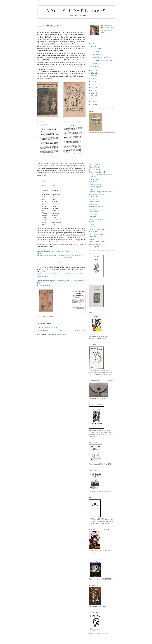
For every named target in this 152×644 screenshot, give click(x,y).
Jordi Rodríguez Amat (96, 234)
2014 (93, 87)
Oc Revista (93, 237)
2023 (93, 70)
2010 (93, 99)
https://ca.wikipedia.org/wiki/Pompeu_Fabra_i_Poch (53, 251)
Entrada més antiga (79, 330)
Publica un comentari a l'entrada (47, 327)
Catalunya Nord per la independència (101, 192)
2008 (93, 105)
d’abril (95, 46)
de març (96, 64)
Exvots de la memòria (96, 219)
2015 (93, 85)
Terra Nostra (93, 232)
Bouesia (92, 224)
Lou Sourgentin (94, 247)
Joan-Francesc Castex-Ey (97, 172)
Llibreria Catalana (95, 197)
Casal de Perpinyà (95, 187)
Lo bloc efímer (94, 209)
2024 (93, 44)
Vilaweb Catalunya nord (97, 194)
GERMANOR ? (97, 54)
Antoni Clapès (94, 214)
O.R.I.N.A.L (93, 227)
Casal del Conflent (95, 184)
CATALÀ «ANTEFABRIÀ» (48, 26)
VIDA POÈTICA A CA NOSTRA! (103, 60)
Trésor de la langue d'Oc (97, 244)
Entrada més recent (43, 330)
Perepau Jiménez (95, 202)
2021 (93, 76)
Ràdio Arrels (93, 189)
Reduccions (93, 217)
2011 (93, 96)
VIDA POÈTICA (98, 52)
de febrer (96, 67)
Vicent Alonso (93, 212)
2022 (93, 73)
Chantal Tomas (94, 179)
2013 (93, 90)
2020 (93, 79)
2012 (93, 93)
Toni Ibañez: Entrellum (96, 207)
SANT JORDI (97, 49)
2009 (93, 102)
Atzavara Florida (94, 167)
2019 (93, 82)
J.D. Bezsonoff (94, 199)
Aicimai (91, 239)
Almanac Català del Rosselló (98, 229)
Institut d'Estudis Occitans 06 (98, 242)
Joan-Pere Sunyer (107, 25)
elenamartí (92, 182)
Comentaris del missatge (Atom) (57, 334)
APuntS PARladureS (76, 11)
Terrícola (92, 222)
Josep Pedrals (94, 204)
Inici (61, 330)
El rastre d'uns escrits (96, 170)
